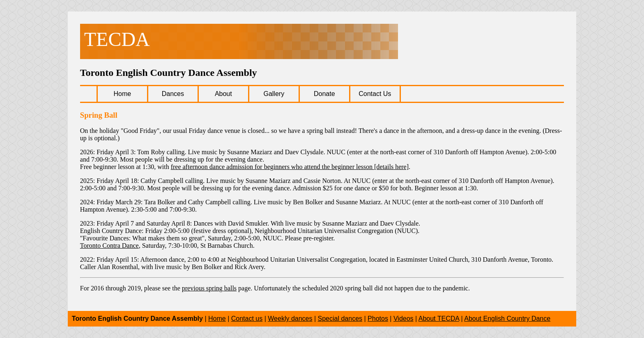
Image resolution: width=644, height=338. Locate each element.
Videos (404, 319)
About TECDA (439, 319)
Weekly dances (290, 319)
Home (217, 319)
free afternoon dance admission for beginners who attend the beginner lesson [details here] (290, 167)
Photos (378, 319)
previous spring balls (209, 288)
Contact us (247, 319)
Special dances (340, 319)
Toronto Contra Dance (109, 246)
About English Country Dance (507, 319)
